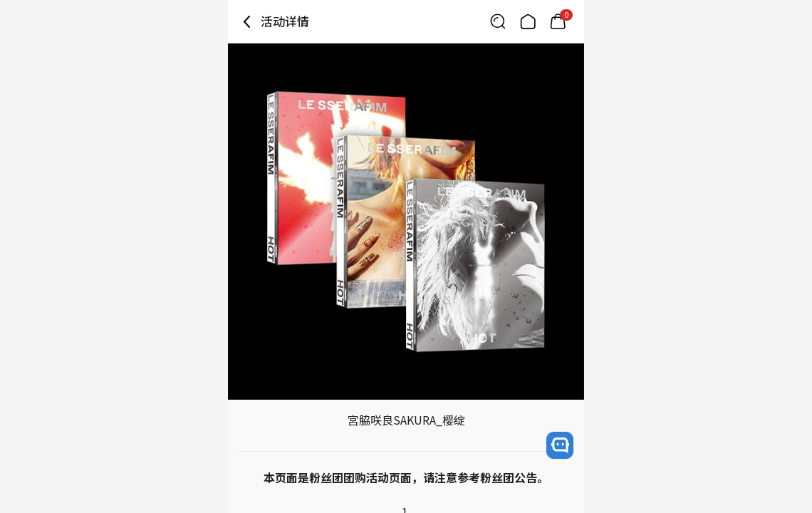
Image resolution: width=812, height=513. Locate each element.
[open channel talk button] (560, 445)
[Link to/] (528, 21)
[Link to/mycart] (558, 21)
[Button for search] (498, 21)
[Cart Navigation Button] (558, 21)
